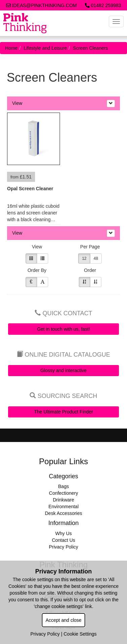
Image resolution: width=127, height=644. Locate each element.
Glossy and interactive (64, 370)
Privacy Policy (63, 547)
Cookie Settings (80, 634)
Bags (64, 486)
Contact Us (63, 540)
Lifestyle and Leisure (45, 48)
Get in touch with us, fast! (63, 329)
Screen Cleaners (90, 48)
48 (96, 258)
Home (11, 48)
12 (84, 258)
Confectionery (63, 493)
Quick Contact (63, 313)
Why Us (63, 533)
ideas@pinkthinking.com (41, 5)
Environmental (64, 507)
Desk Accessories (63, 513)
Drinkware (63, 500)
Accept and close (63, 620)
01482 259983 (103, 5)
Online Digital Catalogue (63, 355)
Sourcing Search (63, 396)
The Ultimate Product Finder (63, 412)
